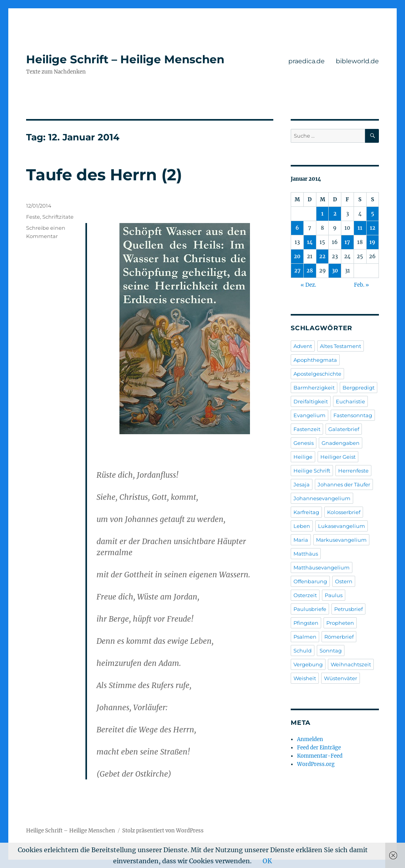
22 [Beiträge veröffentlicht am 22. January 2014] (322, 256)
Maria (301, 540)
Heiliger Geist (338, 457)
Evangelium (309, 415)
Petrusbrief (348, 609)
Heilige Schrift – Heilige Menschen (125, 59)
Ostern (344, 581)
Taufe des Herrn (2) (104, 175)
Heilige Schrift (312, 471)
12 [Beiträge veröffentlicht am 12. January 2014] (373, 228)
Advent (303, 346)
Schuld (303, 651)
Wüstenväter (341, 678)
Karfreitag (306, 512)
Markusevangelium (341, 540)
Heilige (303, 457)
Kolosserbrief (344, 512)
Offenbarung (310, 581)
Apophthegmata (315, 360)
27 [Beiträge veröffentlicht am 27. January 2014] (297, 271)
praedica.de (307, 61)
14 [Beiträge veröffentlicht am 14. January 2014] (310, 242)
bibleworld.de (357, 61)
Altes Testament (341, 346)
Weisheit (305, 678)
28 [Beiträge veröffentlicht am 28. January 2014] (310, 271)
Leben (302, 526)
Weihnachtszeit (351, 664)
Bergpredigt (359, 388)
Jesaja (302, 484)
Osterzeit (305, 595)
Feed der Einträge (319, 748)
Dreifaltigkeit (311, 401)
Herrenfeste (353, 471)
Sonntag (331, 651)
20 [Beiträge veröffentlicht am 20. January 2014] (297, 256)
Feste (33, 217)
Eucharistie (350, 401)
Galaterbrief (344, 429)
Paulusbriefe (310, 609)
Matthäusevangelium (322, 567)
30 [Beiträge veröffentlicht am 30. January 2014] (335, 271)
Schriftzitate (58, 217)
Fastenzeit (307, 429)
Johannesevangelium (322, 498)
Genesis (304, 443)
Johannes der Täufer (344, 484)
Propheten (340, 623)
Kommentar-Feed (320, 756)
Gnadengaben (341, 443)
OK (267, 861)
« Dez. (308, 285)
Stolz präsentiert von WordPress (163, 831)
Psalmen (305, 637)
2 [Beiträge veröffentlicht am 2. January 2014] (335, 214)
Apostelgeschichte (317, 374)
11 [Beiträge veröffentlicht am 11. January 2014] (360, 228)
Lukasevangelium (342, 526)
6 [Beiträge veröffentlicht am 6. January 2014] (297, 228)
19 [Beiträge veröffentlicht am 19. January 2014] (372, 242)
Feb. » (361, 285)
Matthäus (306, 554)
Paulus (334, 595)
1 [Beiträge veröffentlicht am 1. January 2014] (322, 214)
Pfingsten (306, 623)
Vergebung (308, 664)
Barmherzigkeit (314, 388)
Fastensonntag (353, 415)
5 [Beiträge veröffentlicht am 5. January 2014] (373, 214)
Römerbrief (339, 637)
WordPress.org (316, 764)
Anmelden (310, 739)
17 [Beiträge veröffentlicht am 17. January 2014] (347, 242)
